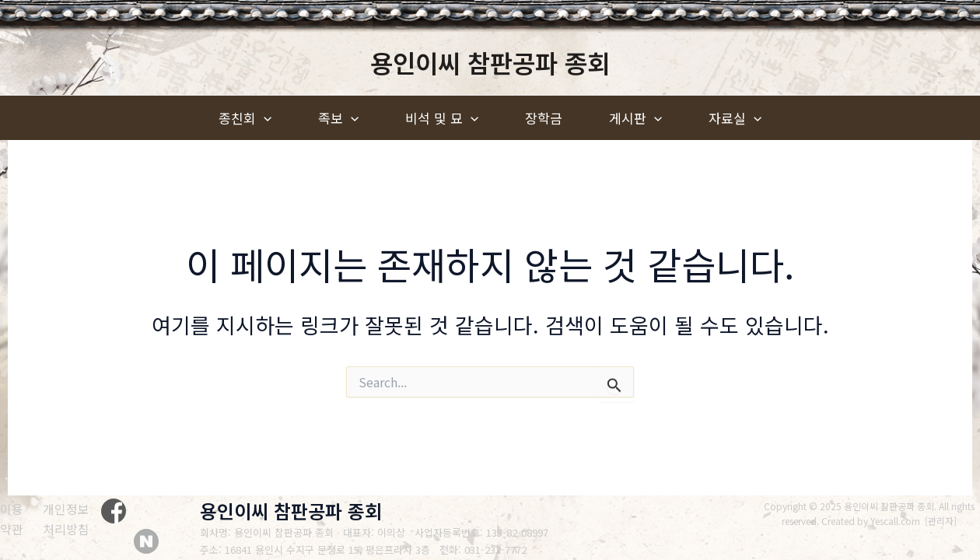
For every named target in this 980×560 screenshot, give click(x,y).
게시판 (635, 118)
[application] (264, 118)
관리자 (941, 521)
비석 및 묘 (442, 118)
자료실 (735, 118)
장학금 (544, 118)
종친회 (245, 118)
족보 (338, 118)
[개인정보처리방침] (75, 519)
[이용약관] (14, 519)
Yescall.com (896, 521)
